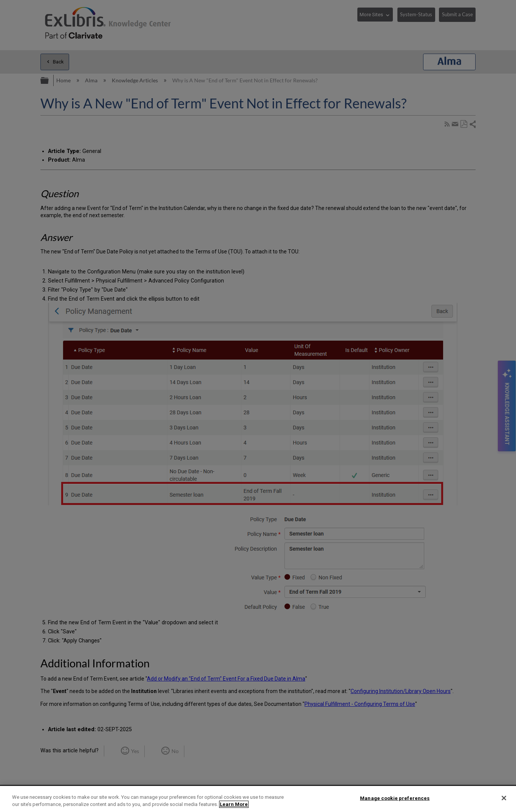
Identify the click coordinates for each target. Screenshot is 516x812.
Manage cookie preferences (395, 798)
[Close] (504, 798)
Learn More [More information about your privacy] (234, 804)
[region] (258, 799)
